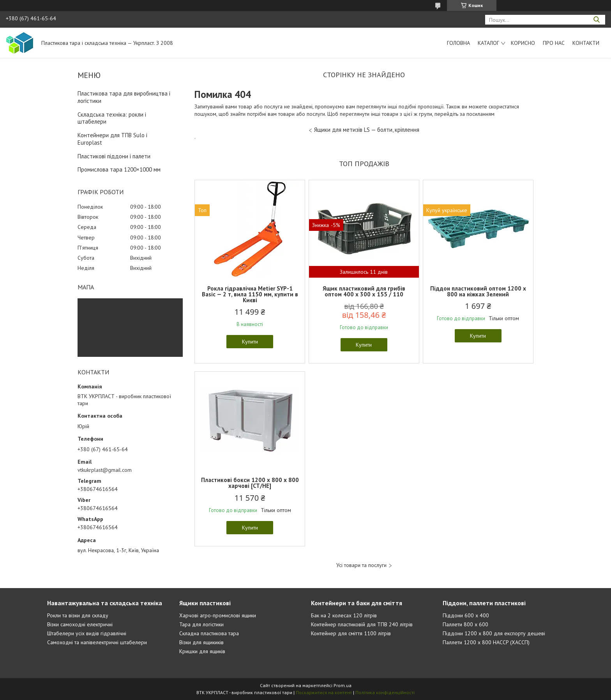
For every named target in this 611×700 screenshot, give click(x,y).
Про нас (554, 43)
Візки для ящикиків (201, 642)
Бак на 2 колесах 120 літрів (344, 615)
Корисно (523, 43)
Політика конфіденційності (385, 692)
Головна (458, 43)
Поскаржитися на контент (324, 692)
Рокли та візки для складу (78, 615)
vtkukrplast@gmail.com (105, 470)
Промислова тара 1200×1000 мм (119, 169)
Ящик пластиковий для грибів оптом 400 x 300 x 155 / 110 (364, 291)
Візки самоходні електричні (80, 624)
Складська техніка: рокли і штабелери (112, 118)
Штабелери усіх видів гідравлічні (87, 633)
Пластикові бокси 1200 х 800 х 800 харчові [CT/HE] (250, 483)
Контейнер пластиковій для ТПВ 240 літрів (362, 624)
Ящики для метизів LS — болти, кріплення (367, 130)
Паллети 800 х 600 (465, 624)
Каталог (488, 43)
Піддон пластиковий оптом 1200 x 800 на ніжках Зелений (478, 291)
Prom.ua (343, 685)
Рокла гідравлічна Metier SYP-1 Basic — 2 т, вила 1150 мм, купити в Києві (250, 294)
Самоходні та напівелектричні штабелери (97, 642)
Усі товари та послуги (361, 565)
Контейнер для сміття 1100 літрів (351, 633)
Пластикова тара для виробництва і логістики (124, 97)
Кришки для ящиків (202, 651)
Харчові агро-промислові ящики (218, 615)
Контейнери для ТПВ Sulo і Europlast (112, 139)
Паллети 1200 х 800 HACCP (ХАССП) (486, 642)
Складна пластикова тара (209, 633)
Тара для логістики (201, 624)
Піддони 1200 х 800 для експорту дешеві (494, 633)
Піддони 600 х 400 (466, 615)
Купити (250, 342)
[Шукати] (596, 20)
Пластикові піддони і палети (114, 156)
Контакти (586, 43)
